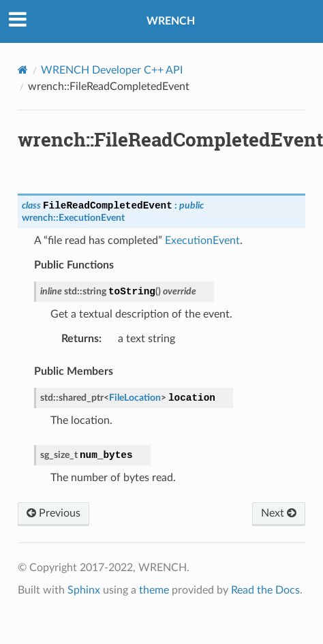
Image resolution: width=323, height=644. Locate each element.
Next (279, 513)
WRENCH (171, 21)
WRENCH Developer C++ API (112, 70)
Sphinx (84, 590)
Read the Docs (265, 590)
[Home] (23, 70)
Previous (53, 513)
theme (154, 590)
